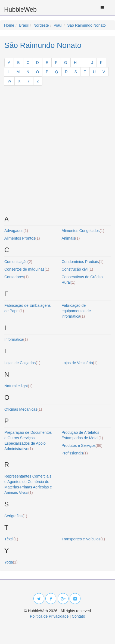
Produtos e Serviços (82, 445)
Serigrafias (16, 516)
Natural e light (18, 386)
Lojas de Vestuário (80, 363)
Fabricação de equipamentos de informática (76, 311)
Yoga (11, 562)
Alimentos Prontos (22, 238)
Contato (78, 616)
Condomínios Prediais (83, 262)
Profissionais (75, 453)
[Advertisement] (57, 153)
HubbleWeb (20, 10)
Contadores (17, 277)
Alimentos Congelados (83, 231)
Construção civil (77, 269)
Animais (71, 238)
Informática (16, 339)
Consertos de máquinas (27, 269)
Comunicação (18, 262)
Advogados (16, 231)
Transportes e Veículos (83, 539)
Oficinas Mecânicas (23, 409)
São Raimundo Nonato (43, 45)
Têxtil (11, 539)
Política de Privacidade (49, 616)
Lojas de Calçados (22, 363)
